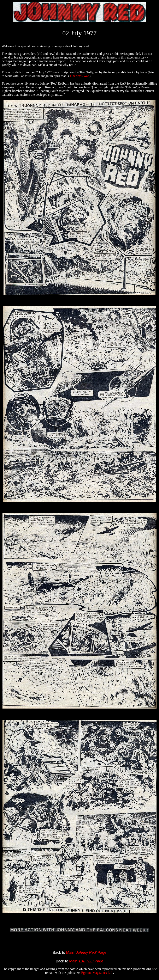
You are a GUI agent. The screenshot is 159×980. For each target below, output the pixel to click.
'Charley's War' (79, 76)
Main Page (86, 953)
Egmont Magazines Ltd (97, 973)
